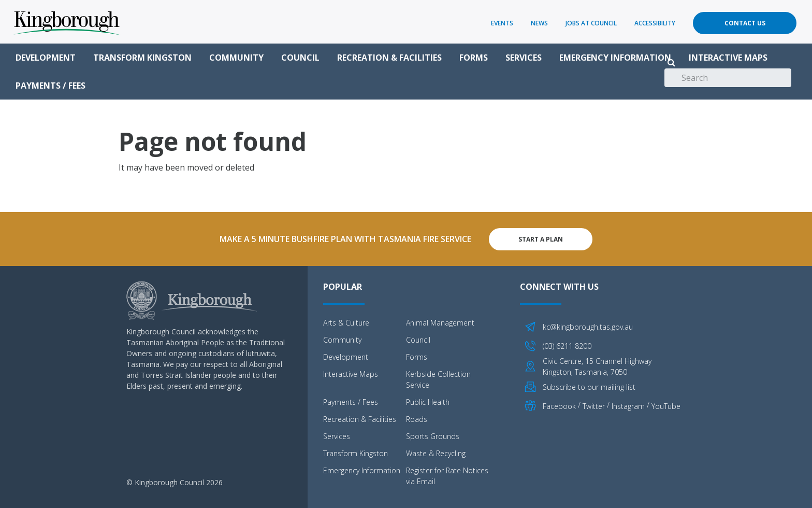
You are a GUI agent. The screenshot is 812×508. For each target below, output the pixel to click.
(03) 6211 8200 (567, 345)
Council (300, 58)
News (539, 23)
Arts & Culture (346, 322)
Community (236, 58)
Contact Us (745, 23)
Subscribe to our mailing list (589, 386)
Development (46, 58)
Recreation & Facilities (389, 58)
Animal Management (440, 322)
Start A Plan (541, 239)
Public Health (428, 401)
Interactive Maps (728, 58)
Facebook (559, 406)
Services (524, 58)
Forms (474, 58)
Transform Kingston (142, 58)
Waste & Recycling (436, 453)
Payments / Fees (50, 86)
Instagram (628, 406)
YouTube (666, 406)
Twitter (594, 406)
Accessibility (655, 23)
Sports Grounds (433, 436)
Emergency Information (615, 58)
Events (502, 23)
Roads (417, 419)
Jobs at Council (591, 23)
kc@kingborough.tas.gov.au (588, 326)
